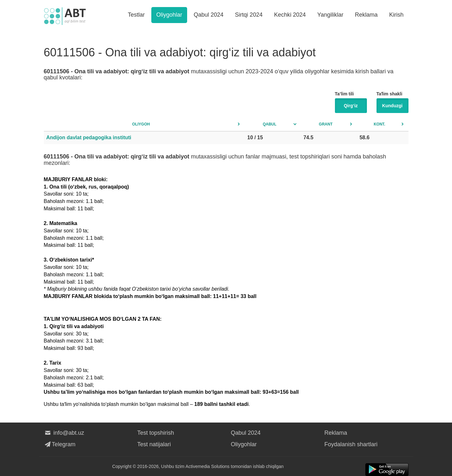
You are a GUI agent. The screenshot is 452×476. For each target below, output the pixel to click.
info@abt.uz (64, 433)
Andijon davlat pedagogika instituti (89, 137)
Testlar (136, 15)
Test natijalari (154, 444)
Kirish (396, 15)
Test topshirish (156, 433)
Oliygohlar (169, 15)
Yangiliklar (330, 15)
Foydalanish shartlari (351, 444)
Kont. (379, 124)
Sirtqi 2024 (249, 15)
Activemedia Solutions (208, 466)
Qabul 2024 (209, 15)
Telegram (60, 444)
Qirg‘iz (351, 106)
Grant (326, 124)
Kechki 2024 (290, 15)
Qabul (270, 124)
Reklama (366, 15)
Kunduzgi (393, 106)
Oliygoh (141, 124)
